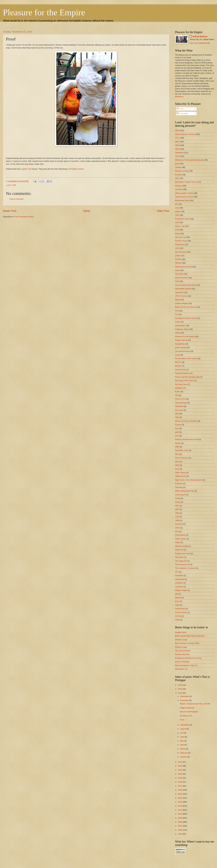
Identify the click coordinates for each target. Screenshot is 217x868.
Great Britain (180, 535)
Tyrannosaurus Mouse (184, 197)
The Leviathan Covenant (185, 568)
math (177, 605)
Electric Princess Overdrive (186, 421)
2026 (180, 685)
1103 (177, 517)
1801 (177, 417)
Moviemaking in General (185, 134)
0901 (177, 506)
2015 (180, 794)
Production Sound (182, 219)
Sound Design (181, 403)
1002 (177, 149)
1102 (177, 208)
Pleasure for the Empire (44, 12)
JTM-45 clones (181, 296)
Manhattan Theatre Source (186, 182)
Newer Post (10, 211)
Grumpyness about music (186, 318)
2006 (180, 830)
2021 (180, 770)
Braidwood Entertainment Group (188, 658)
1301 (177, 222)
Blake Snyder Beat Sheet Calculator (190, 636)
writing (178, 502)
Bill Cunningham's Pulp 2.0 (186, 665)
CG (176, 314)
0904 (177, 130)
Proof (182, 720)
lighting (178, 598)
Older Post (163, 211)
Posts (180, 109)
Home (87, 211)
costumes (179, 587)
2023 (180, 762)
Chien (178, 528)
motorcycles (180, 609)
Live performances (183, 351)
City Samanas (181, 252)
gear (177, 432)
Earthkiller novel (182, 450)
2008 (180, 822)
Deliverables (180, 325)
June (182, 737)
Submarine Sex (181, 669)
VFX (177, 572)
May (182, 741)
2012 (180, 806)
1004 (177, 281)
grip (177, 594)
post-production (181, 278)
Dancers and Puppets (189, 712)
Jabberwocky (180, 476)
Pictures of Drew (182, 171)
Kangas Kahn (181, 632)
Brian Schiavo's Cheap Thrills (187, 643)
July (182, 733)
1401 (177, 248)
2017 (180, 786)
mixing (178, 498)
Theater (178, 167)
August (183, 729)
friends (178, 443)
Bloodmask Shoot (182, 200)
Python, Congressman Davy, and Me (195, 704)
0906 (177, 447)
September (185, 725)
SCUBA (178, 259)
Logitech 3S (26, 169)
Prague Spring (181, 340)
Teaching (179, 487)
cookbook (179, 583)
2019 (180, 778)
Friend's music (181, 241)
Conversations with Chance (186, 358)
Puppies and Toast (183, 553)
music (178, 322)
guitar (177, 164)
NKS (177, 454)
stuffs (177, 620)
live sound (179, 410)
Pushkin (178, 175)
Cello (177, 469)
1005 (177, 513)
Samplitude (180, 344)
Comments (182, 113)
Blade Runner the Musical (186, 307)
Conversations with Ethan (186, 285)
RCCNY (178, 362)
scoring (178, 616)
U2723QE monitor (76, 169)
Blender (178, 366)
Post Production (182, 458)
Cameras (179, 524)
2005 (180, 834)
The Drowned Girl (182, 564)
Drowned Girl (180, 370)
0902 (177, 509)
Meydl (178, 234)
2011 (180, 810)
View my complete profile (200, 43)
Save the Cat (180, 237)
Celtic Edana (180, 473)
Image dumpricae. (187, 708)
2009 (180, 818)
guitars (178, 256)
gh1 (177, 204)
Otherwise (179, 153)
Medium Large (181, 640)
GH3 (177, 436)
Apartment (179, 292)
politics (178, 211)
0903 (177, 414)
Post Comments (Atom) (24, 217)
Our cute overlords (183, 651)
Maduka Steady (181, 546)
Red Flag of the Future (184, 381)
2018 (180, 782)
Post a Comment (16, 199)
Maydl (178, 300)
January (184, 757)
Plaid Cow (179, 550)
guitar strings (180, 347)
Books (178, 392)
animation (179, 575)
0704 (177, 230)
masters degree (181, 303)
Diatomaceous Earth (184, 267)
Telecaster (179, 557)
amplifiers (179, 388)
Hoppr (178, 542)
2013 (180, 802)
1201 (177, 178)
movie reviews (181, 612)
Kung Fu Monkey (182, 662)
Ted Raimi (179, 274)
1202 (177, 215)
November (185, 700)
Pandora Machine (182, 373)
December (185, 696)
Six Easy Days (181, 384)
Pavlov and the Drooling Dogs (187, 377)
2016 (180, 790)
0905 (177, 465)
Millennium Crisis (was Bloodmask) (190, 160)
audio (177, 270)
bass (177, 428)
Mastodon (179, 97)
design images (181, 590)
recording (179, 189)
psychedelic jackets (183, 289)
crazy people (180, 495)
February (184, 753)
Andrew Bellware (200, 37)
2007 (180, 826)
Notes (178, 333)
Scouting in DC (186, 716)
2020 (180, 774)
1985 (177, 520)
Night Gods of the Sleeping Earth (189, 480)
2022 (180, 766)
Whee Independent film (185, 491)
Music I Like (180, 226)
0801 (177, 142)
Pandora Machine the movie (187, 439)
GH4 (177, 531)
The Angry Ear (181, 561)
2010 (180, 814)
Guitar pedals (181, 539)
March (183, 749)
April (182, 745)
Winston (178, 263)
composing (180, 579)
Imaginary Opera (182, 329)
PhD (14, 185)
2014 (180, 798)
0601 (177, 462)
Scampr (178, 425)
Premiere (179, 484)
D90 (177, 395)
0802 (177, 145)
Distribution (180, 245)
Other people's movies (184, 193)
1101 (177, 156)
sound (178, 355)
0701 (177, 138)
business (179, 186)
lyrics (177, 601)
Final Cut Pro (180, 399)
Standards (179, 406)
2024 (180, 693)
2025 (180, 689)
